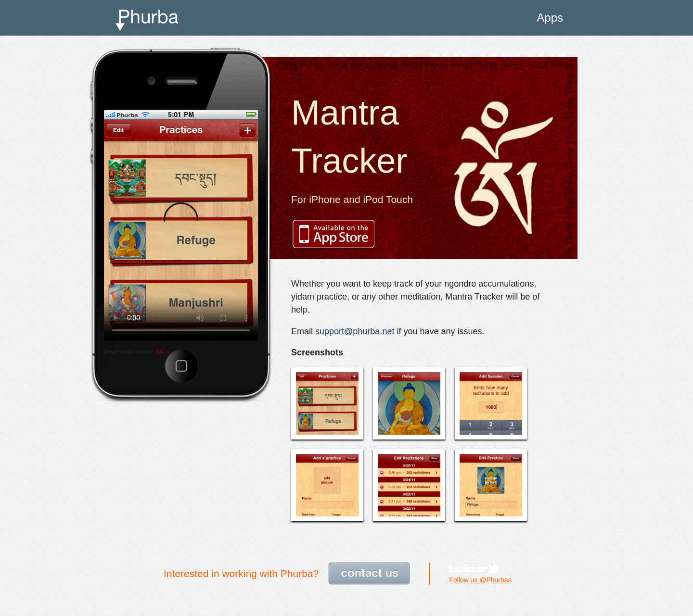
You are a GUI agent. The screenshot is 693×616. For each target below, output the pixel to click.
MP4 (163, 352)
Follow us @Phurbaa (480, 580)
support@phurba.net (355, 331)
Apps (550, 18)
